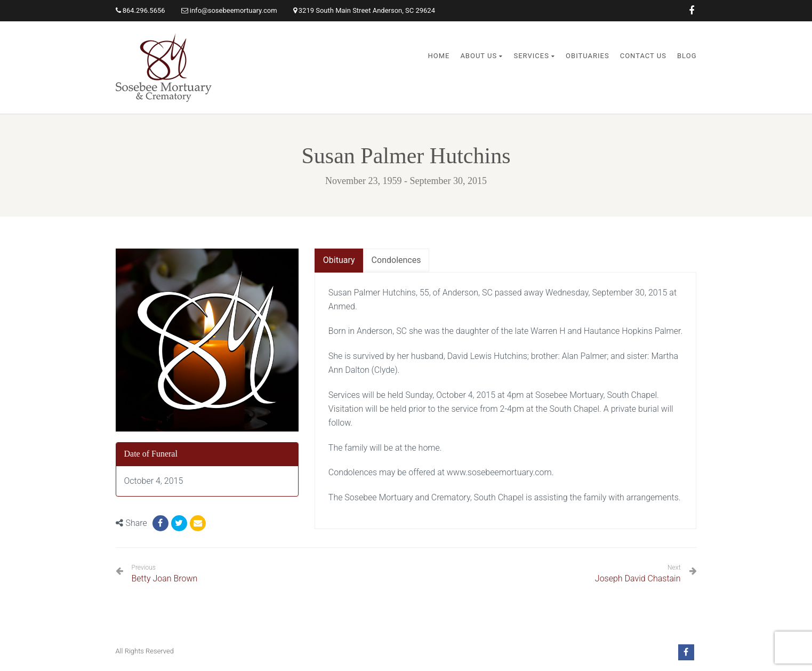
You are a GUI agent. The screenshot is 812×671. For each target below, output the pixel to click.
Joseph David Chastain (638, 578)
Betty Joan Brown (165, 574)
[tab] (339, 261)
